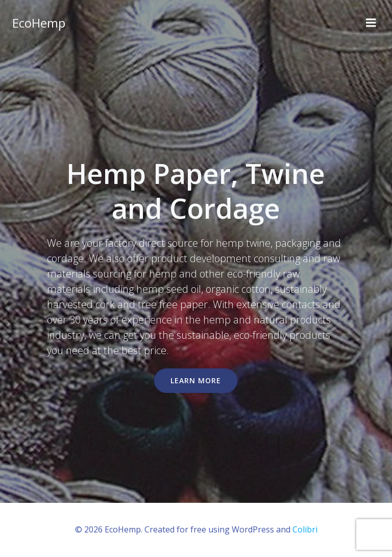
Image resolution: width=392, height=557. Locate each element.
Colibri (305, 529)
